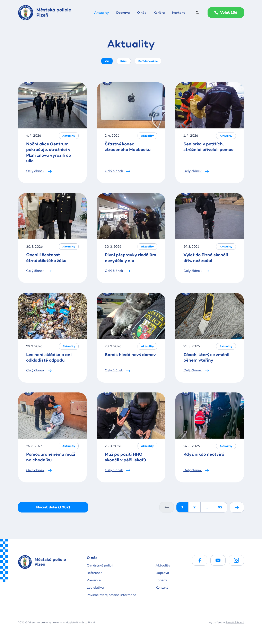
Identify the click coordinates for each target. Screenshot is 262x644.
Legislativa (95, 587)
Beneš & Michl (235, 622)
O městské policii (100, 565)
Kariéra (161, 580)
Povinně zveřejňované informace (111, 595)
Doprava (162, 573)
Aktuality (163, 565)
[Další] (237, 507)
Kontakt (162, 587)
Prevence (94, 580)
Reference (95, 573)
